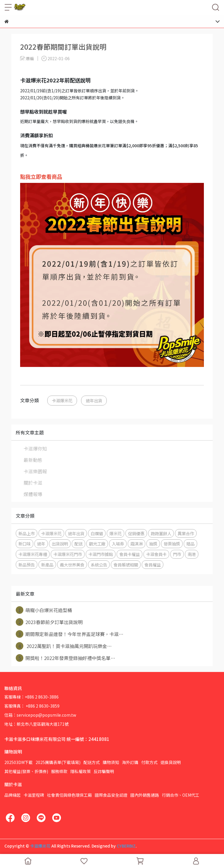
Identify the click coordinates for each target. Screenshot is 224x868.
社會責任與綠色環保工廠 (69, 795)
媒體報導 (33, 494)
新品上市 (27, 533)
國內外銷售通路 (145, 795)
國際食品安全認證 (111, 795)
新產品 (47, 565)
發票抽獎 (172, 544)
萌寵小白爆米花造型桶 (44, 610)
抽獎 (153, 544)
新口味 (24, 544)
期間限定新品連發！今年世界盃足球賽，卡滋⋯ (70, 634)
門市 (177, 554)
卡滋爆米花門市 (68, 554)
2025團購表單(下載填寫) (58, 762)
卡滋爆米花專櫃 (33, 554)
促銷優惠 (136, 533)
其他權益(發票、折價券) (26, 771)
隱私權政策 (80, 771)
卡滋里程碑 (34, 795)
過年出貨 (94, 400)
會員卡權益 (129, 554)
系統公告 (99, 565)
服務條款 (59, 771)
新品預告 (27, 565)
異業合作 (186, 533)
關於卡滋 (33, 483)
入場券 (118, 544)
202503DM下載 (19, 762)
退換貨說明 (171, 762)
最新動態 (33, 460)
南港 (192, 554)
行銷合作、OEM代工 (181, 795)
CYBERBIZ (126, 846)
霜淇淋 (136, 544)
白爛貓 (97, 533)
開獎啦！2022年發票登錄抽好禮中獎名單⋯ (65, 658)
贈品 (190, 544)
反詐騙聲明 (104, 771)
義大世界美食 (72, 565)
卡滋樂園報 (35, 471)
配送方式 (92, 762)
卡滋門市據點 (101, 554)
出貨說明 (60, 544)
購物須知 (111, 762)
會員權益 (153, 565)
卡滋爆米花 (62, 400)
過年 (41, 544)
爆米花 (116, 533)
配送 (78, 544)
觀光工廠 (97, 544)
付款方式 (149, 762)
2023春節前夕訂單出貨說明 (49, 622)
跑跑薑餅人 (161, 533)
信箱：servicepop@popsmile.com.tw (40, 715)
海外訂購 (130, 762)
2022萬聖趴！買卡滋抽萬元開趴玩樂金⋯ (64, 646)
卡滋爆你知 (35, 448)
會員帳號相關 (126, 565)
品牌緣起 (13, 795)
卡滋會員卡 (156, 554)
